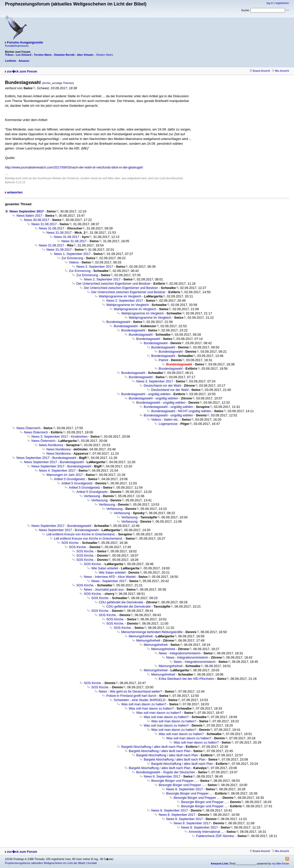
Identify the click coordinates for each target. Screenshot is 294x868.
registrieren (282, 3)
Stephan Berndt (64, 55)
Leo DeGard (23, 55)
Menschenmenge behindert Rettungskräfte (152, 632)
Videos (74, 262)
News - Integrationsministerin (180, 653)
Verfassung (92, 496)
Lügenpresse (168, 424)
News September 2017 (27, 211)
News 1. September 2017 (72, 254)
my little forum (281, 864)
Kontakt (92, 863)
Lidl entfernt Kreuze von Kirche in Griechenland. (81, 534)
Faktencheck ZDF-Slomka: (215, 836)
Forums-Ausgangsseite (25, 42)
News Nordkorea (51, 445)
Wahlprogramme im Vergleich (120, 296)
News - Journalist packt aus (104, 589)
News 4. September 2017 (57, 470)
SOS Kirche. (70, 543)
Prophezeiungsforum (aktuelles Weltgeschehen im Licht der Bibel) (45, 863)
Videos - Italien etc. (165, 420)
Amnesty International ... (206, 832)
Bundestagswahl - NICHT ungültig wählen (181, 411)
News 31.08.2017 (44, 224)
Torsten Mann (43, 55)
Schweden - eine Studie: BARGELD (140, 700)
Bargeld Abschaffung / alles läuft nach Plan (152, 747)
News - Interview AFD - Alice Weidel (110, 577)
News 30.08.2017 (37, 220)
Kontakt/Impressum (17, 46)
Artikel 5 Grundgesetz (70, 479)
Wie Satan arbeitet (105, 568)
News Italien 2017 (29, 216)
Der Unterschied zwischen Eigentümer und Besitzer (113, 284)
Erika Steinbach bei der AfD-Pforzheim (186, 679)
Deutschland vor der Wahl (162, 386)
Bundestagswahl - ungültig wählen (146, 394)
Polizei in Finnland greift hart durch (131, 696)
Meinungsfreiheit (141, 636)
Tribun (9, 55)
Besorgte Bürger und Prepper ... (174, 781)
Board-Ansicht (260, 71)
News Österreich (28, 428)
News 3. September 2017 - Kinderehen (60, 436)
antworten (15, 192)
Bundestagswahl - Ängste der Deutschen (166, 772)
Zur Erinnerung (72, 258)
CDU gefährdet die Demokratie (121, 602)
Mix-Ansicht (280, 71)
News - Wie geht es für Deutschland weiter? (130, 691)
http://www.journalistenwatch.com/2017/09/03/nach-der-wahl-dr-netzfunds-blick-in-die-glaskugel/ (74, 167)
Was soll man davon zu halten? (144, 704)
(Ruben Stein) (105, 55)
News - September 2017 (109, 581)
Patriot (163, 360)
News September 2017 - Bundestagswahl (46, 458)
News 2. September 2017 (95, 267)
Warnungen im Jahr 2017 (65, 475)
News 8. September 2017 (162, 776)
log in (270, 3)
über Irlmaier (85, 55)
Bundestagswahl (118, 322)
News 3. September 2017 (155, 381)
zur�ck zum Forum (22, 71)
